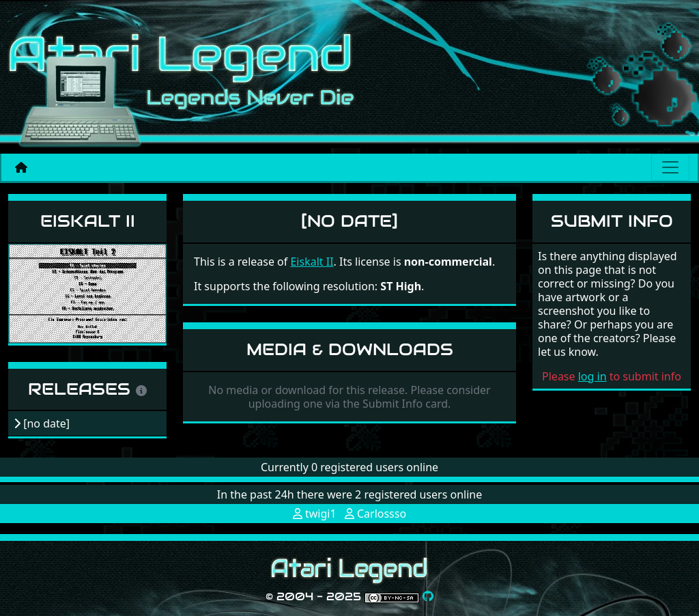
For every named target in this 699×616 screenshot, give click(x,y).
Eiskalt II (88, 221)
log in (593, 376)
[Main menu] (670, 167)
